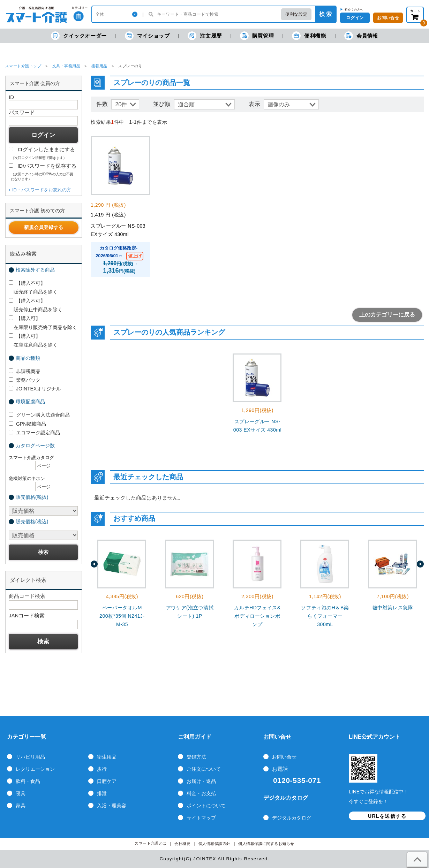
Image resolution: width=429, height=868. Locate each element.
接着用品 (99, 66)
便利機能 (309, 36)
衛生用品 (107, 757)
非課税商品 (25, 371)
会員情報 (361, 36)
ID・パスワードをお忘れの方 (42, 190)
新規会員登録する (44, 227)
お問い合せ (388, 18)
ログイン (355, 18)
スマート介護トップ (23, 66)
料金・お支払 (201, 793)
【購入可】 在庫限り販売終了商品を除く (43, 323)
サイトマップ (201, 818)
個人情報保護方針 (214, 844)
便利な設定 (296, 14)
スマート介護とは (151, 843)
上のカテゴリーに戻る (387, 315)
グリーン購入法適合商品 (39, 415)
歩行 (102, 769)
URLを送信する (387, 816)
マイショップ (147, 36)
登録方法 (196, 757)
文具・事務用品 (66, 66)
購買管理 (257, 36)
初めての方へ (354, 9)
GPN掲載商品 (27, 424)
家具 (21, 806)
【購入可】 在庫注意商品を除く (33, 340)
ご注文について (204, 769)
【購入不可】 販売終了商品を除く (33, 287)
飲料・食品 (28, 781)
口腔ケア (107, 781)
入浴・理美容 (112, 806)
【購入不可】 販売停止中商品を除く (36, 305)
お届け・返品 (201, 781)
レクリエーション (35, 769)
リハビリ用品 (30, 757)
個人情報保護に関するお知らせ (266, 844)
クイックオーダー (79, 36)
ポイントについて (206, 806)
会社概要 (182, 844)
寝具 (21, 793)
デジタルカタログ (292, 818)
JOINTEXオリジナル (35, 389)
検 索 (325, 14)
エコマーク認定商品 (34, 433)
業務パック (25, 380)
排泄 (102, 793)
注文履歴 (205, 36)
